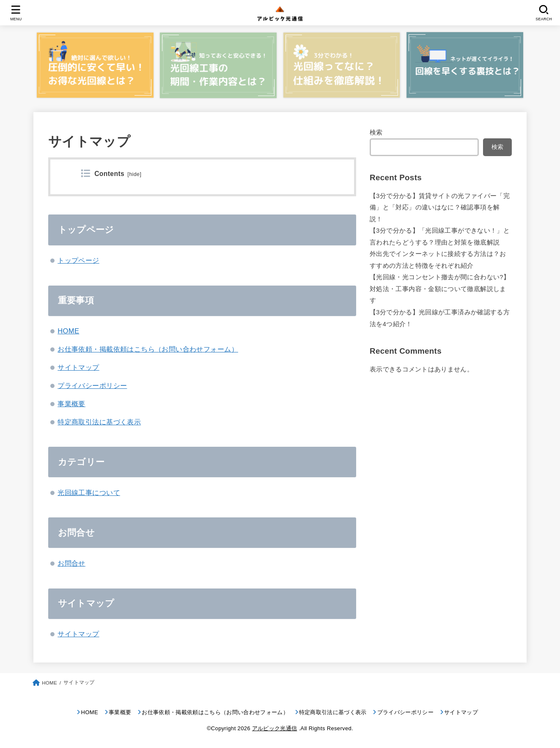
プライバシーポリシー (92, 385)
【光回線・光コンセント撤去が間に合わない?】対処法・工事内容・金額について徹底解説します (440, 289)
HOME (68, 331)
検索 (376, 132)
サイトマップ (78, 367)
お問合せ (71, 563)
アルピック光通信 (275, 728)
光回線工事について (89, 492)
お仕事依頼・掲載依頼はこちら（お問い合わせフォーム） (148, 349)
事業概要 (71, 404)
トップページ (78, 260)
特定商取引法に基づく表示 (99, 422)
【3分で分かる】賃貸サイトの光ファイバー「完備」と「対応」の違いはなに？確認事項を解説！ (440, 208)
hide (134, 174)
